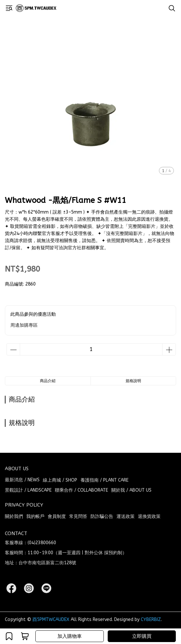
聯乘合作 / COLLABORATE (81, 490)
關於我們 (14, 516)
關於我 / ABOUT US (131, 490)
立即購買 (142, 636)
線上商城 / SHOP (60, 480)
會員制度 (57, 516)
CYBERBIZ (151, 620)
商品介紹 (48, 381)
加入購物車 (70, 636)
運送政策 (126, 516)
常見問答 (78, 516)
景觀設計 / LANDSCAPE (28, 490)
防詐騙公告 (102, 516)
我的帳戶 (35, 516)
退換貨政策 (149, 516)
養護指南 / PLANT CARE (104, 480)
